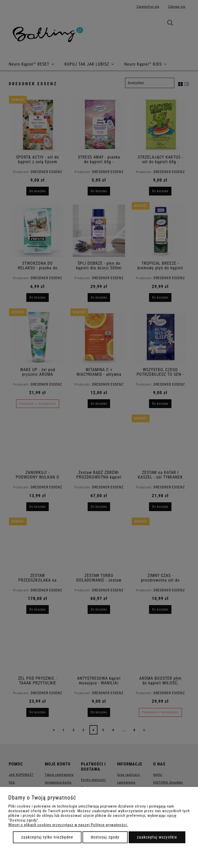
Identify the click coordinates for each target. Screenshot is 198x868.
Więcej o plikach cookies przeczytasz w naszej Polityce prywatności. (68, 825)
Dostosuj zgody (105, 837)
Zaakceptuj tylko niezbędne (47, 837)
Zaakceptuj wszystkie (157, 837)
